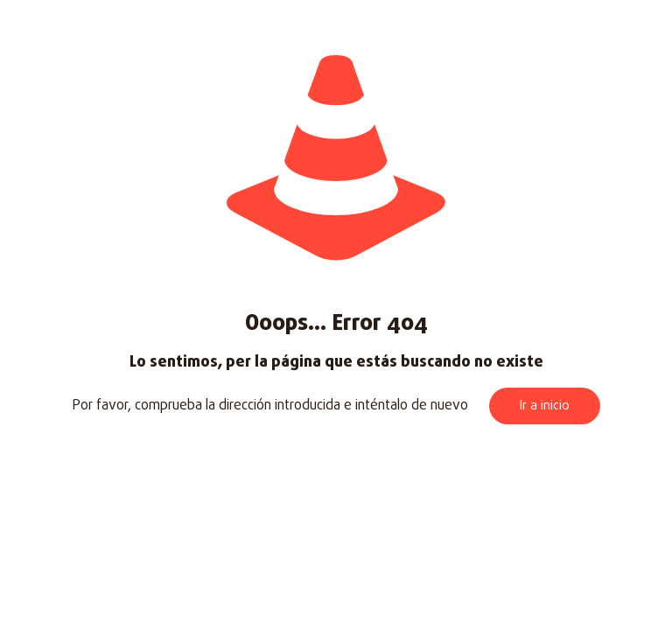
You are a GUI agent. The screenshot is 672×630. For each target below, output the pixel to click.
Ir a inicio (545, 406)
